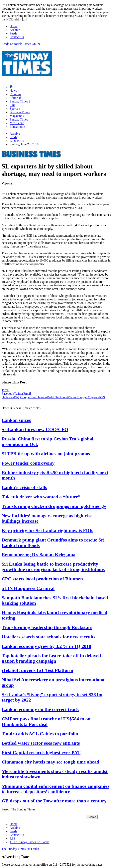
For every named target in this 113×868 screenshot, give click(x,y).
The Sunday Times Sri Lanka (29, 842)
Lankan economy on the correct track (40, 709)
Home (14, 26)
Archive (15, 30)
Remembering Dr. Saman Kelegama (38, 555)
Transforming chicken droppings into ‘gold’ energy (54, 506)
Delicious (8, 397)
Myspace (93, 397)
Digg (17, 397)
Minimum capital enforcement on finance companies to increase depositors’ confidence (55, 789)
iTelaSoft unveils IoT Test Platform (37, 670)
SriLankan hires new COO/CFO (35, 429)
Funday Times (19, 119)
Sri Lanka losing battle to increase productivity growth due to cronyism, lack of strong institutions (53, 567)
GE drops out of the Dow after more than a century (54, 801)
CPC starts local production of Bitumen (42, 579)
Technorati (62, 397)
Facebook (8, 394)
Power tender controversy (28, 463)
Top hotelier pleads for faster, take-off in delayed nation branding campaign (51, 658)
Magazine (17, 116)
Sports (15, 109)
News (14, 91)
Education (17, 127)
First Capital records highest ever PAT (41, 752)
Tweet (6, 390)
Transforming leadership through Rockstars (47, 627)
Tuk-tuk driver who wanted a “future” (41, 497)
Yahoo (73, 397)
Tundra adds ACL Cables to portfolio (40, 734)
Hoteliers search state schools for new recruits (48, 637)
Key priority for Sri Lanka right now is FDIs (47, 530)
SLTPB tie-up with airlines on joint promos (46, 454)
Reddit (51, 397)
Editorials (16, 44)
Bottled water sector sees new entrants (41, 743)
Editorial (15, 98)
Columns (15, 94)
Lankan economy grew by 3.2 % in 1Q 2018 (46, 646)
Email (27, 394)
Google (25, 397)
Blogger (83, 397)
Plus (12, 105)
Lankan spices (16, 420)
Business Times (20, 112)
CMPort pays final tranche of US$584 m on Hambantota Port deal (46, 721)
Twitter (19, 394)
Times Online (32, 44)
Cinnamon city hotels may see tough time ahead (50, 762)
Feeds (13, 33)
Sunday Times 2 (20, 101)
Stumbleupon (38, 397)
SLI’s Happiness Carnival (28, 588)
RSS (102, 397)
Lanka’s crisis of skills (24, 487)
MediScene (17, 123)
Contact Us (17, 37)
